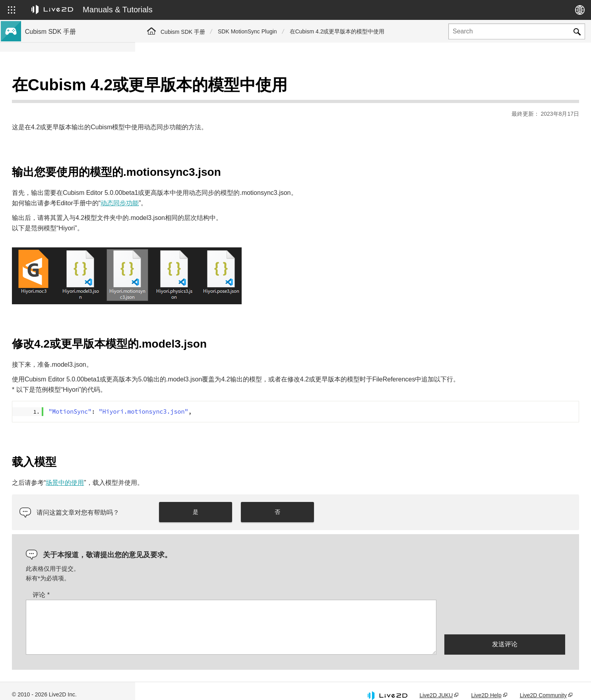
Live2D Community (543, 686)
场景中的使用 (200, 473)
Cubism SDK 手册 (183, 32)
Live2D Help (486, 686)
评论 (176, 585)
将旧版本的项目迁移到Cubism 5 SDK (72, 202)
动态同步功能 (255, 183)
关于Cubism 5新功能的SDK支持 (66, 113)
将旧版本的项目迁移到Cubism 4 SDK (72, 215)
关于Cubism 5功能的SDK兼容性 (66, 177)
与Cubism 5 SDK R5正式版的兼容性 (71, 151)
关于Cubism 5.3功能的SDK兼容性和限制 (77, 164)
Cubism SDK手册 (48, 87)
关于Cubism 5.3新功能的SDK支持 (68, 100)
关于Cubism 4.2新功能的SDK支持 (68, 138)
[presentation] (505, 607)
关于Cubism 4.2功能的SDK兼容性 (68, 189)
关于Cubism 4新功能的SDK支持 (66, 126)
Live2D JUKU (436, 686)
